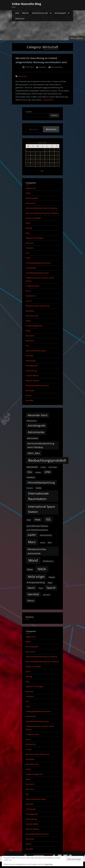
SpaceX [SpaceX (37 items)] (51, 588)
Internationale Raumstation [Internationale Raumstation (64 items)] (38, 496)
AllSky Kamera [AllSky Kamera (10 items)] (32, 421)
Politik (28, 321)
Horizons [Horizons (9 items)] (30, 488)
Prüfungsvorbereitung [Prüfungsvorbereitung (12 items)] (36, 583)
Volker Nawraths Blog (26, 4)
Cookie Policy (48, 864)
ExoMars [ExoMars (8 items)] (38, 472)
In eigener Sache (32, 286)
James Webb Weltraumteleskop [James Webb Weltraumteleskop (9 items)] (37, 530)
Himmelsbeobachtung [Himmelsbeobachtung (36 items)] (41, 482)
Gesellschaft (31, 268)
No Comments (57, 67)
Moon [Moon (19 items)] (30, 569)
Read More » (49, 100)
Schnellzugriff (60, 13)
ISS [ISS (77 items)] (48, 519)
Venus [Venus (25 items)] (31, 601)
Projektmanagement (34, 326)
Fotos (28, 258)
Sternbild (29, 356)
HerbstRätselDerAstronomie (37, 273)
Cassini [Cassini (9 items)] (43, 467)
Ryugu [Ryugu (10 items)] (50, 583)
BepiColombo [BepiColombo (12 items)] (32, 467)
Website (25, 13)
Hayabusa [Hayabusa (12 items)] (31, 477)
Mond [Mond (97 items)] (33, 560)
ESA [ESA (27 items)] (30, 472)
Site (27, 346)
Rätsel (28, 331)
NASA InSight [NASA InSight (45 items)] (36, 577)
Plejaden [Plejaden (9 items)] (52, 577)
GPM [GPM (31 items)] (47, 472)
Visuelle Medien (32, 375)
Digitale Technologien (35, 238)
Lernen (29, 301)
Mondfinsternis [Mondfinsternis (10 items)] (48, 561)
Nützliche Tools (32, 316)
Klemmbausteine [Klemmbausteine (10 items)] (46, 535)
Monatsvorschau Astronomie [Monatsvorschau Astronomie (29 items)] (37, 551)
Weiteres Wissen (32, 381)
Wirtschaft (22, 76)
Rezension (30, 341)
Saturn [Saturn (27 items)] (31, 588)
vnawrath (42, 67)
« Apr (42, 171)
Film (27, 253)
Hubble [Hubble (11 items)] (39, 488)
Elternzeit (30, 243)
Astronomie (30, 203)
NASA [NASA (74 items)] (42, 569)
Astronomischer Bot (40, 13)
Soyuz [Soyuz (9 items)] (41, 588)
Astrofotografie (32, 198)
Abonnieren (51, 129)
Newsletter (30, 311)
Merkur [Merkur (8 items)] (43, 543)
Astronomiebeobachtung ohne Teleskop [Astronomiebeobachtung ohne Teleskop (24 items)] (41, 445)
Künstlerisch (31, 296)
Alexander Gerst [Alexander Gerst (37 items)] (38, 415)
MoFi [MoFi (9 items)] (50, 543)
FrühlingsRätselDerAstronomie (38, 263)
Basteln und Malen (33, 218)
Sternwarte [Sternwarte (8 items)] (47, 595)
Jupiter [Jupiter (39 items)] (32, 535)
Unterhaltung (31, 371)
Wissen (29, 395)
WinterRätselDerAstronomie (37, 385)
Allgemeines (31, 188)
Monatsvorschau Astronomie (38, 306)
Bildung (29, 228)
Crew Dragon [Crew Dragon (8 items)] (53, 467)
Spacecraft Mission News (36, 351)
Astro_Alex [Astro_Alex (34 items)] (34, 453)
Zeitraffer (30, 400)
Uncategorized (32, 366)
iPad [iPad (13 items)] (29, 520)
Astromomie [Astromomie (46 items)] (36, 432)
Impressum (20, 19)
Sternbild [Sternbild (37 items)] (33, 594)
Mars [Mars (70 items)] (32, 542)
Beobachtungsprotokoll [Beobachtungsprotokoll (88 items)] (47, 460)
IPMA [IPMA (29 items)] (38, 520)
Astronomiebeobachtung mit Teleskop (41, 208)
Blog (17, 13)
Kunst (28, 291)
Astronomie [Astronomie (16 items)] (32, 438)
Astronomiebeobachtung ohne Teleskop (42, 213)
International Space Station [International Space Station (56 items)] (41, 509)
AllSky (28, 193)
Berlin (28, 223)
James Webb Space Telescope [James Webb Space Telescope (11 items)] (37, 526)
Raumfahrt (30, 336)
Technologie (31, 361)
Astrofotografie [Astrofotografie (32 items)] (36, 426)
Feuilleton (30, 248)
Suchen (29, 112)
